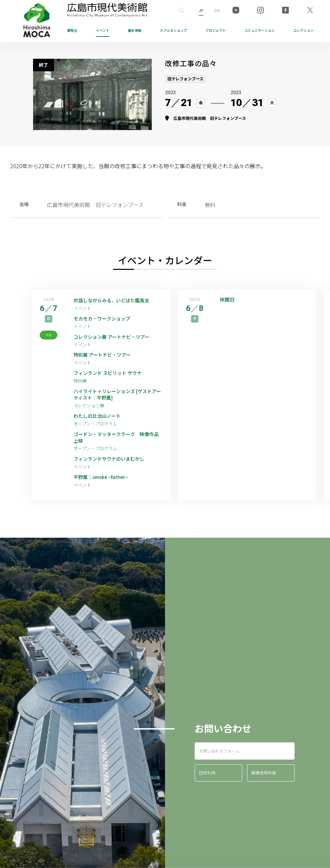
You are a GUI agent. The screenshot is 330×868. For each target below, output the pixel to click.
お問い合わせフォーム (219, 762)
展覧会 (72, 30)
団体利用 (207, 784)
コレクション (303, 30)
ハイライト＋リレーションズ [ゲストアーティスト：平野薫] (116, 400)
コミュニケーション (259, 30)
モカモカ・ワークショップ (106, 320)
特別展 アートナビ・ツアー (109, 358)
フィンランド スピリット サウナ (113, 377)
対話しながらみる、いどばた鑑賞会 (117, 301)
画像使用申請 (264, 784)
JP (201, 10)
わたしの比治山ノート (101, 423)
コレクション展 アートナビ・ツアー (118, 339)
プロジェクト (216, 30)
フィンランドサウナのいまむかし (114, 469)
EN (217, 10)
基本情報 (135, 30)
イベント (103, 30)
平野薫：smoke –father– (104, 488)
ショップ (173, 30)
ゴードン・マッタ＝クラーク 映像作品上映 (117, 446)
